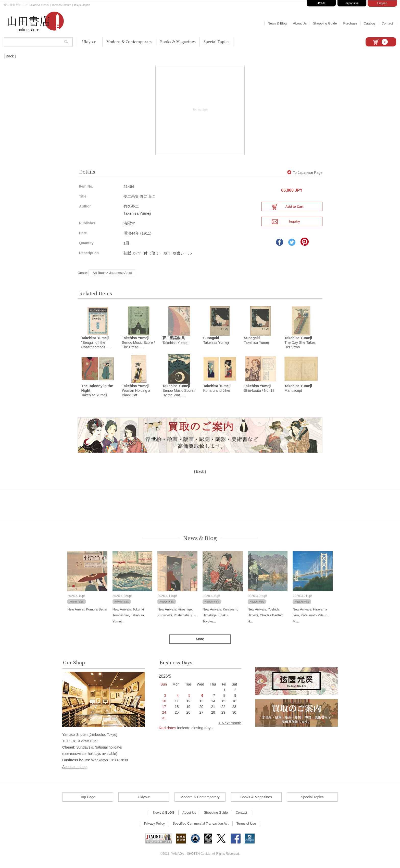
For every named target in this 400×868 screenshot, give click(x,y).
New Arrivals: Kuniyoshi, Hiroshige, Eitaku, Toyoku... (220, 618)
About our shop (74, 769)
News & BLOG (164, 815)
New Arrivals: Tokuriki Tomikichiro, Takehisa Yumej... (128, 618)
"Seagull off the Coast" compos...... (96, 344)
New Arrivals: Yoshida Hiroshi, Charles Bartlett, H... (266, 618)
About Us (300, 23)
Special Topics (216, 42)
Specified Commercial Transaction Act (201, 826)
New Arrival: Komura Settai (87, 612)
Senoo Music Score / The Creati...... (138, 344)
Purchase (350, 23)
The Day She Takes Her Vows (300, 344)
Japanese (352, 3)
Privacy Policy (154, 826)
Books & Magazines (178, 42)
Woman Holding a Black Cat (136, 393)
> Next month (230, 725)
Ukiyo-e (89, 42)
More (200, 641)
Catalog (369, 23)
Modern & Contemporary (129, 42)
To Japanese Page (305, 173)
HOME (321, 3)
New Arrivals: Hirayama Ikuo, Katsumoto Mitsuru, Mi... (311, 618)
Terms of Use (246, 826)
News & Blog (277, 23)
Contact (387, 23)
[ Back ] (10, 56)
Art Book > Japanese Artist (112, 273)
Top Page (88, 799)
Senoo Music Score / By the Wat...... (179, 393)
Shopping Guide (325, 23)
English (382, 3)
